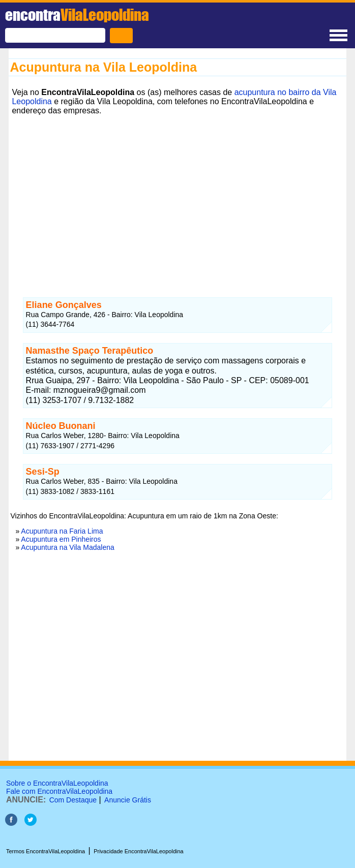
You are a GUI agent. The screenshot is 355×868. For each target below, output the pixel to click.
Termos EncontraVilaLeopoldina (46, 851)
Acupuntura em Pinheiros (61, 539)
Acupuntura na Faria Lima (62, 531)
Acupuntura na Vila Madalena (67, 547)
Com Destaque (73, 800)
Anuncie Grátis (128, 800)
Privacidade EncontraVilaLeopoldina (139, 851)
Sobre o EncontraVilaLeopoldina (57, 783)
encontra (77, 15)
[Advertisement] (177, 190)
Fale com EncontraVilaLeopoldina (59, 791)
